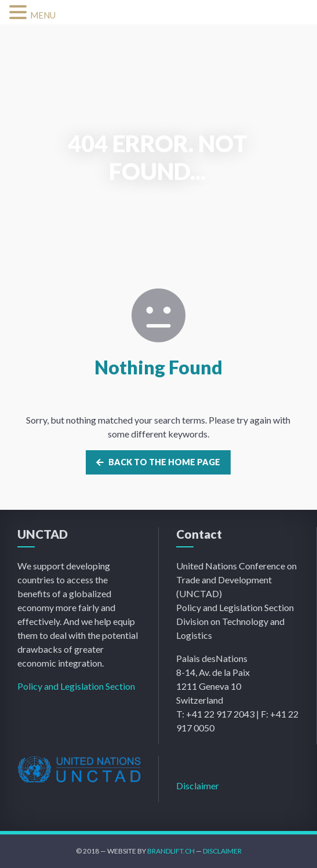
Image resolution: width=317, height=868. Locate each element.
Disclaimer (198, 786)
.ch (189, 851)
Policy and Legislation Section (76, 686)
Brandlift (165, 851)
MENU (43, 15)
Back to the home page (158, 462)
